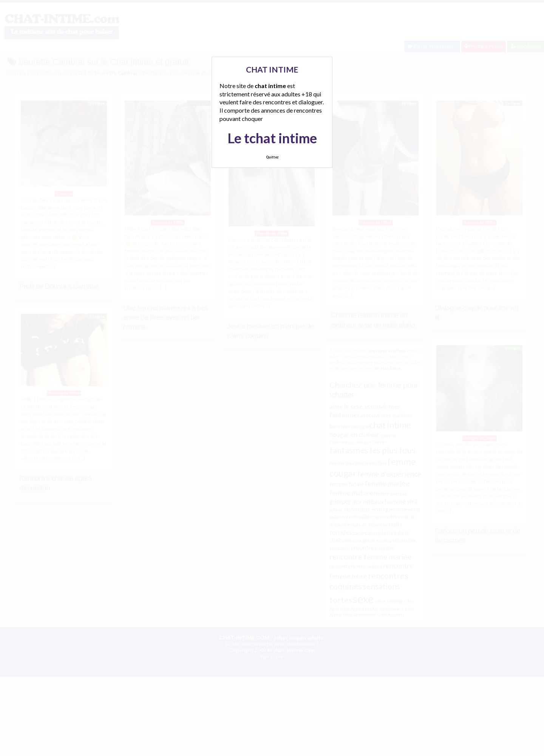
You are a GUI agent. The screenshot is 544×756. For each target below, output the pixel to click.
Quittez (272, 157)
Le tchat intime (272, 138)
